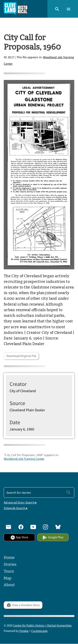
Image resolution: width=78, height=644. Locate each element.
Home (9, 558)
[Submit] (69, 492)
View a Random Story (23, 605)
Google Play (53, 537)
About (9, 585)
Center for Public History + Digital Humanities (42, 625)
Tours (9, 571)
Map (8, 578)
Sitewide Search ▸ (16, 508)
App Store (19, 537)
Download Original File (21, 356)
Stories (10, 564)
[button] (57, 9)
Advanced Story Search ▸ (20, 502)
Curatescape (39, 631)
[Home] (16, 9)
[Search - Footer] (39, 492)
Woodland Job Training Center (24, 459)
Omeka (24, 631)
